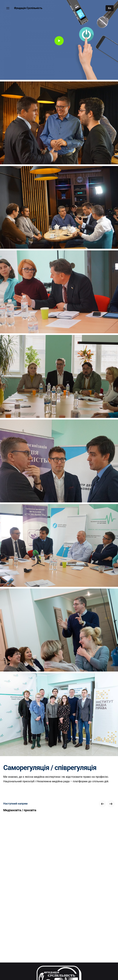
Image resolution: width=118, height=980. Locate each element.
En (110, 8)
